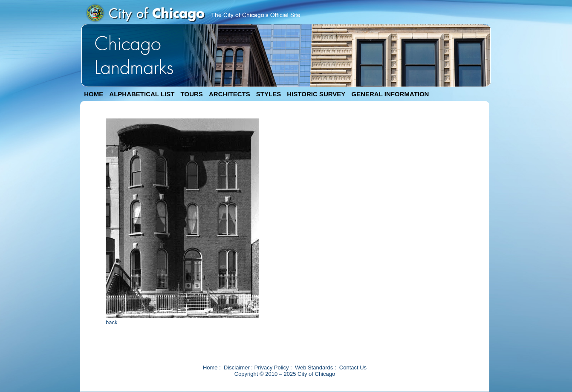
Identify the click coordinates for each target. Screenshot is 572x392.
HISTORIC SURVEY (316, 94)
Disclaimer (237, 367)
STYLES (269, 94)
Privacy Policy (272, 367)
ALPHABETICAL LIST (142, 94)
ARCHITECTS (230, 94)
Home (210, 367)
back (111, 322)
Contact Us (353, 367)
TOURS (192, 94)
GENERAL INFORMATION (390, 94)
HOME (94, 94)
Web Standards (314, 367)
